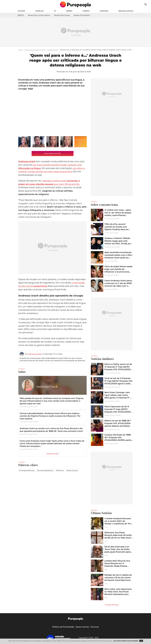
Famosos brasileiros (45, 471)
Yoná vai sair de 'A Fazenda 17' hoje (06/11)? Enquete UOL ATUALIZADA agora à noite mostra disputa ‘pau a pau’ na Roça (118, 384)
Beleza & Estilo (126, 11)
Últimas (21, 11)
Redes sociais (72, 471)
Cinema (86, 11)
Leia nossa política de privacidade (126, 641)
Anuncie (95, 627)
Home (20, 50)
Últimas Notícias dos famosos (35, 50)
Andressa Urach (52, 50)
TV (55, 11)
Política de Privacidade (63, 627)
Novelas (39, 11)
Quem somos (82, 627)
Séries (69, 11)
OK (141, 641)
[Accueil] (76, 4)
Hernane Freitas (35, 354)
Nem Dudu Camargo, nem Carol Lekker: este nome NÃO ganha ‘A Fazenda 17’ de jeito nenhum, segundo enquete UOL (118, 398)
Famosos (104, 11)
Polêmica (60, 471)
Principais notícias (27, 471)
